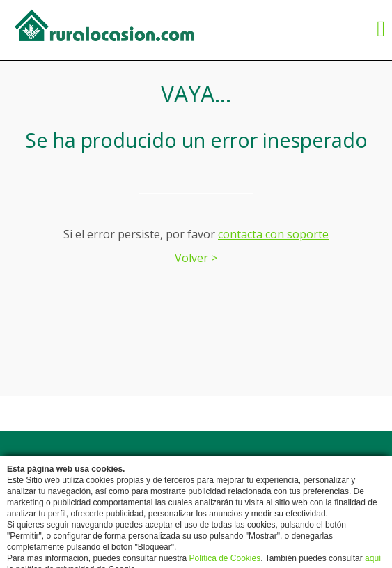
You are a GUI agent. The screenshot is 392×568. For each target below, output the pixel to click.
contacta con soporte (273, 234)
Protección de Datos (210, 482)
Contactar (210, 465)
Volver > (196, 258)
